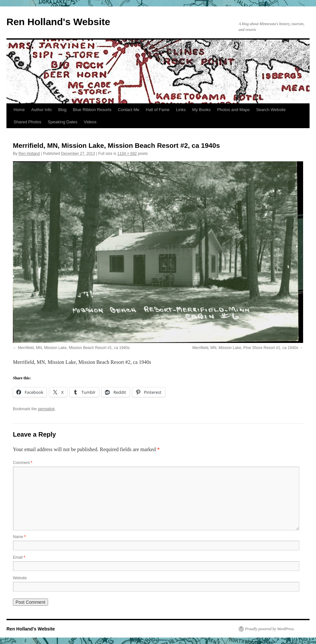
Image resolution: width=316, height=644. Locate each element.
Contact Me (129, 110)
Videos (90, 122)
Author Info (42, 110)
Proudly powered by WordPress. (270, 629)
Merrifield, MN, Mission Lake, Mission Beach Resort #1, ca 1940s (74, 348)
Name (19, 537)
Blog (62, 110)
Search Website (271, 110)
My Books (201, 110)
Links (181, 110)
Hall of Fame (158, 110)
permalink (46, 409)
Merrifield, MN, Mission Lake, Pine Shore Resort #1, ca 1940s (245, 348)
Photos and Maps (233, 110)
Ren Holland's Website (58, 22)
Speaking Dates (63, 122)
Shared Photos (27, 122)
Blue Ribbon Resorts (92, 110)
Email (19, 557)
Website (20, 578)
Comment (23, 463)
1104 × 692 (127, 154)
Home (19, 110)
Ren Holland (29, 154)
